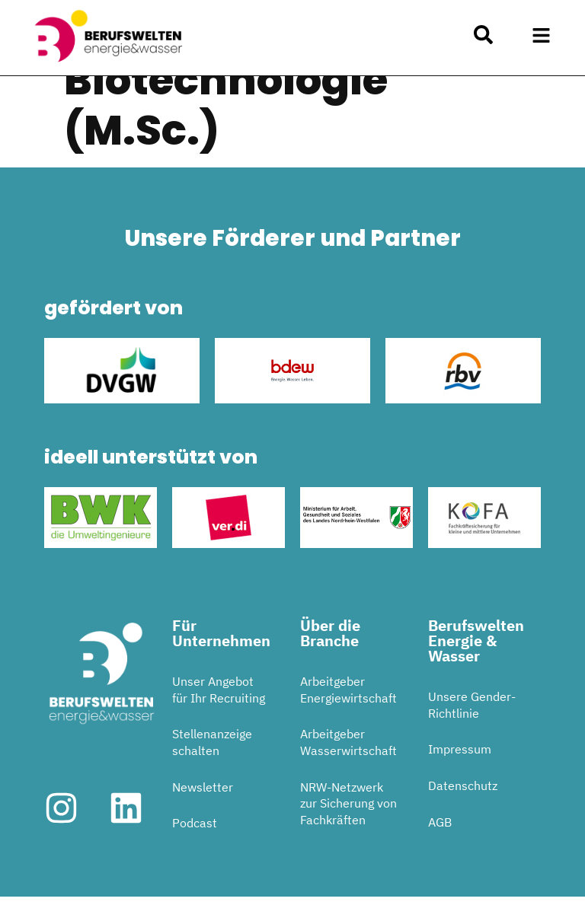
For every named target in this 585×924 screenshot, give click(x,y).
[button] (542, 36)
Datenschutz (463, 813)
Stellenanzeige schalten (212, 770)
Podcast (195, 851)
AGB (440, 849)
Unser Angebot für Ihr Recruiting (219, 718)
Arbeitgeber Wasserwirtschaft (348, 770)
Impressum (460, 777)
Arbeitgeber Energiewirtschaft (348, 718)
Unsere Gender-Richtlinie (472, 733)
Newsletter (203, 814)
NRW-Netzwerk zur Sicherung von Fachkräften (348, 831)
